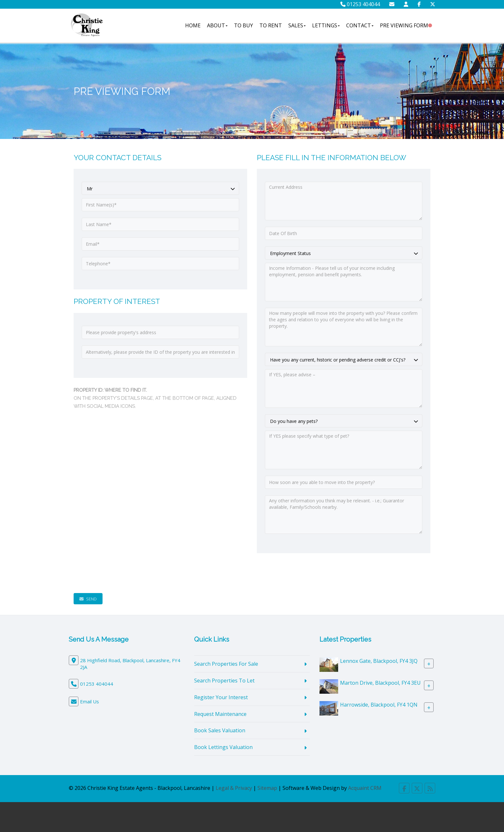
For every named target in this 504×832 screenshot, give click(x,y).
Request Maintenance (220, 714)
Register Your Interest (221, 697)
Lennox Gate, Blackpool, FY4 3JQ (379, 661)
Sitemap (267, 788)
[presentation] (122, 573)
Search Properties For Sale (226, 664)
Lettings (326, 25)
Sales (297, 25)
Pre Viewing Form (404, 25)
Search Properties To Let (224, 681)
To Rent (271, 25)
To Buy (243, 25)
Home (193, 25)
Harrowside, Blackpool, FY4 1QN (379, 705)
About (217, 25)
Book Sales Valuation (220, 730)
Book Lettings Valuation (223, 747)
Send (88, 599)
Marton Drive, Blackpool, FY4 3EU (380, 683)
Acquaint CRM (365, 788)
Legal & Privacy (234, 788)
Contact (360, 25)
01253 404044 (360, 4)
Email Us (90, 701)
